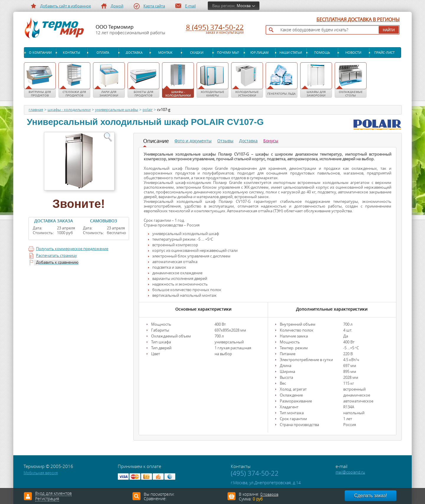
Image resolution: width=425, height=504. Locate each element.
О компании (40, 53)
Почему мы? (228, 53)
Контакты (71, 53)
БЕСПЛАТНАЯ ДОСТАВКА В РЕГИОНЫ (358, 20)
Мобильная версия (41, 473)
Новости (353, 53)
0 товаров (269, 494)
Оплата (103, 53)
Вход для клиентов (53, 494)
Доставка (134, 53)
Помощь (322, 53)
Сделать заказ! (371, 496)
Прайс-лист (384, 53)
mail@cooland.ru (350, 472)
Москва (244, 6)
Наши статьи (291, 53)
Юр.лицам (259, 53)
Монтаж (165, 53)
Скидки (197, 53)
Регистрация (47, 499)
